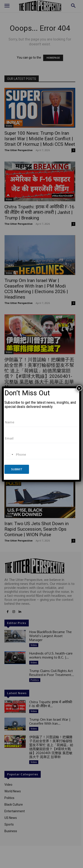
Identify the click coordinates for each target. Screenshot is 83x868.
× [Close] (79, 388)
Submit (17, 469)
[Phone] (41, 454)
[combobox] (10, 454)
